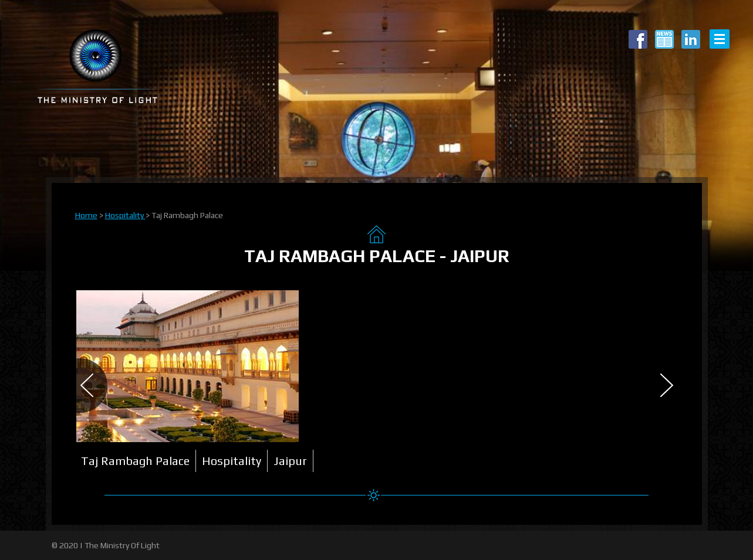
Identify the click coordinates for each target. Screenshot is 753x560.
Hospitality (125, 215)
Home (86, 215)
